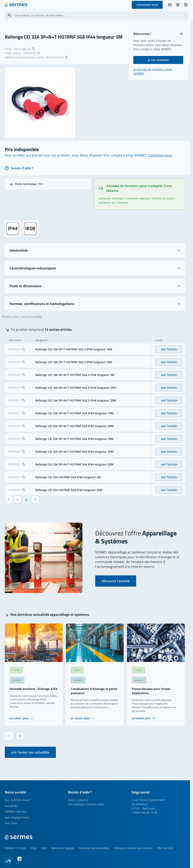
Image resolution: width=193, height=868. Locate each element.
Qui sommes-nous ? (18, 800)
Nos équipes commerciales (86, 804)
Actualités (11, 806)
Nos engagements (17, 817)
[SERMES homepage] (16, 5)
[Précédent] (9, 499)
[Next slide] (20, 736)
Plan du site (165, 848)
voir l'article (169, 349)
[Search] (10, 15)
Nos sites (11, 823)
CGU (34, 848)
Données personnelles (94, 848)
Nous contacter (78, 800)
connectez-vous (147, 5)
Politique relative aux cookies (133, 848)
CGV (44, 848)
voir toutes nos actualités (30, 752)
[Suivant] (35, 499)
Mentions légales (63, 848)
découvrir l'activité (116, 581)
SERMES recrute (15, 812)
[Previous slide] (9, 736)
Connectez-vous (160, 155)
